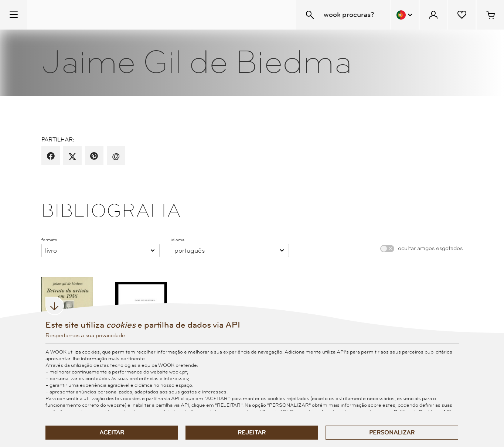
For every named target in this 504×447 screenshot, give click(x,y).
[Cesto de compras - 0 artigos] (490, 15)
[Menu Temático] (14, 15)
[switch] (387, 249)
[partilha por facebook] (51, 156)
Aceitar (112, 433)
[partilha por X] (72, 156)
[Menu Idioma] (405, 15)
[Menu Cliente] (433, 15)
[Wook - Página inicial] (73, 15)
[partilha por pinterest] (94, 156)
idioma (178, 240)
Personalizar (392, 433)
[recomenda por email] (116, 156)
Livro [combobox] (51, 251)
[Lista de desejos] (462, 15)
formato (49, 240)
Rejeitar (252, 433)
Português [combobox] (190, 251)
